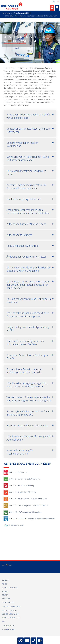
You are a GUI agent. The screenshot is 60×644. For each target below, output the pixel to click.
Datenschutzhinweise (10, 614)
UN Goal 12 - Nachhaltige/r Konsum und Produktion (28, 505)
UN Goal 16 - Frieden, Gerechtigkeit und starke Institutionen (31, 519)
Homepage (6, 13)
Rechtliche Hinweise (10, 610)
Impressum (6, 599)
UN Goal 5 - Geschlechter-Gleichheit (22, 492)
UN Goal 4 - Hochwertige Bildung (21, 486)
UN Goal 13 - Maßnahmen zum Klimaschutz (25, 512)
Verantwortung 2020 (22, 13)
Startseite (6, 580)
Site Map (5, 591)
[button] (30, 116)
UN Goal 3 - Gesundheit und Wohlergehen (25, 479)
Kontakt (5, 595)
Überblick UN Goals (16, 525)
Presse (4, 584)
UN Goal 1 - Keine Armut (18, 472)
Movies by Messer (8, 630)
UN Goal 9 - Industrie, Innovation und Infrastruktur (28, 499)
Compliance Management (11, 607)
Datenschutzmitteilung (11, 618)
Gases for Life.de (8, 626)
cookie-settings (8, 602)
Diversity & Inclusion (10, 588)
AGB (3, 621)
